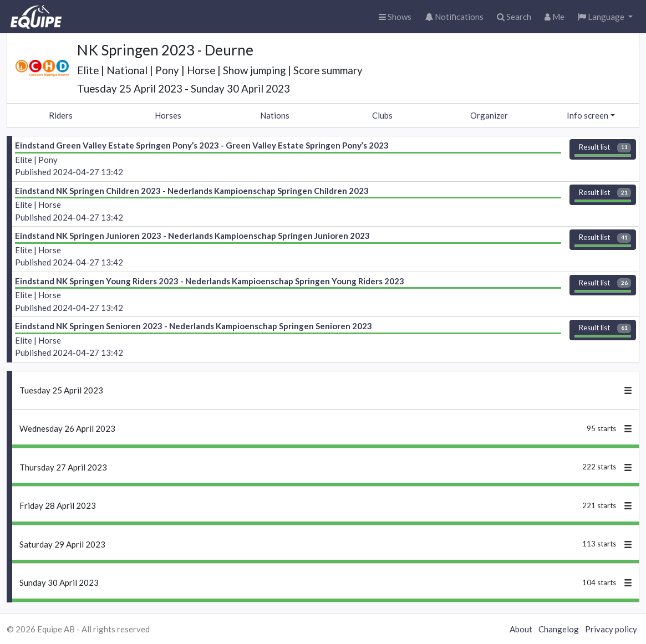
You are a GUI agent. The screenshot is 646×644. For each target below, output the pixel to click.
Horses (168, 115)
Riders (61, 115)
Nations (275, 115)
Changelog (559, 629)
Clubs (382, 115)
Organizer (489, 115)
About (521, 629)
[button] (605, 17)
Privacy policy (611, 629)
